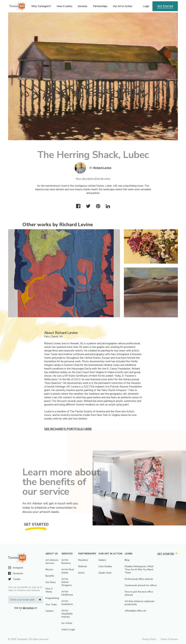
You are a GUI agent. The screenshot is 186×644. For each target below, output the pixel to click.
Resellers (83, 560)
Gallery (102, 560)
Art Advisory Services (52, 562)
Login (146, 6)
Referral (82, 566)
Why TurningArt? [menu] (41, 6)
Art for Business (66, 562)
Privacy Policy (149, 639)
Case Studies (105, 566)
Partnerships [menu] (100, 6)
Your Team (51, 605)
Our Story (51, 582)
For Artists (67, 623)
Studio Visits (105, 573)
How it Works (49, 590)
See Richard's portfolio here (68, 429)
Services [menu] (83, 6)
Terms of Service (169, 639)
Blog (127, 560)
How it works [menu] (64, 6)
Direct (81, 573)
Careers (50, 611)
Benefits (50, 576)
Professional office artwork (139, 579)
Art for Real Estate (68, 571)
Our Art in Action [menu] (123, 6)
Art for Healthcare (67, 593)
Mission (49, 570)
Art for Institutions (67, 603)
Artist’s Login (68, 630)
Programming (52, 598)
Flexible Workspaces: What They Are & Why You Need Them (139, 570)
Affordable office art (135, 611)
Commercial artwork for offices (141, 585)
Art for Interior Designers (67, 582)
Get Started (165, 6)
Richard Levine (102, 168)
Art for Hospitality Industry (67, 614)
